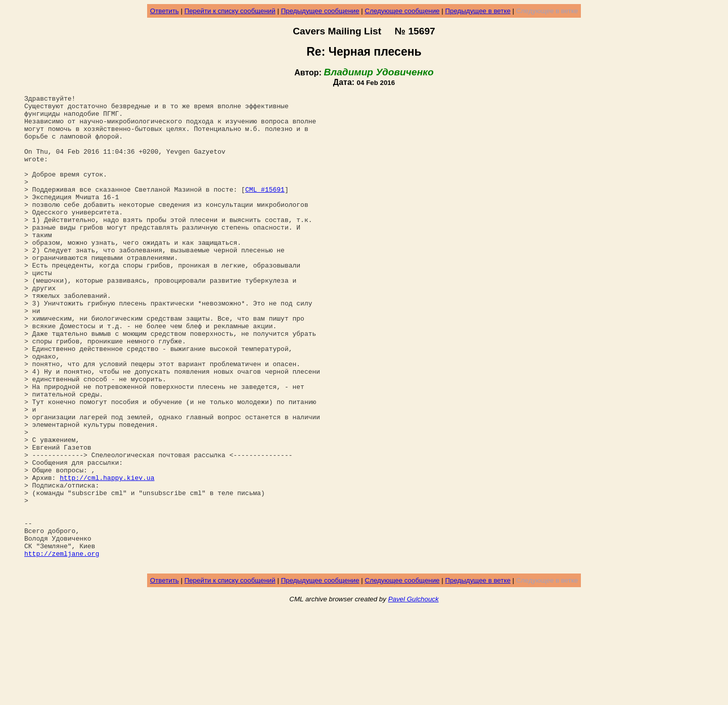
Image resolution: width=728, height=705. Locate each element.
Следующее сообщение (402, 11)
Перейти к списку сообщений (230, 11)
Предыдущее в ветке (477, 11)
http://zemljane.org (62, 646)
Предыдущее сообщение (320, 11)
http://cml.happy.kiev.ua (107, 555)
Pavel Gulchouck (414, 693)
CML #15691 (265, 209)
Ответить (165, 11)
